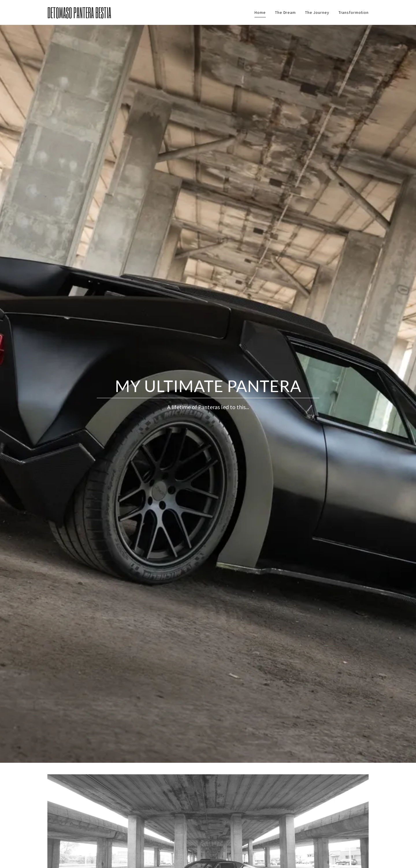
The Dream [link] (285, 12)
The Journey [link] (317, 12)
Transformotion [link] (354, 12)
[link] (96, 17)
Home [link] (260, 12)
